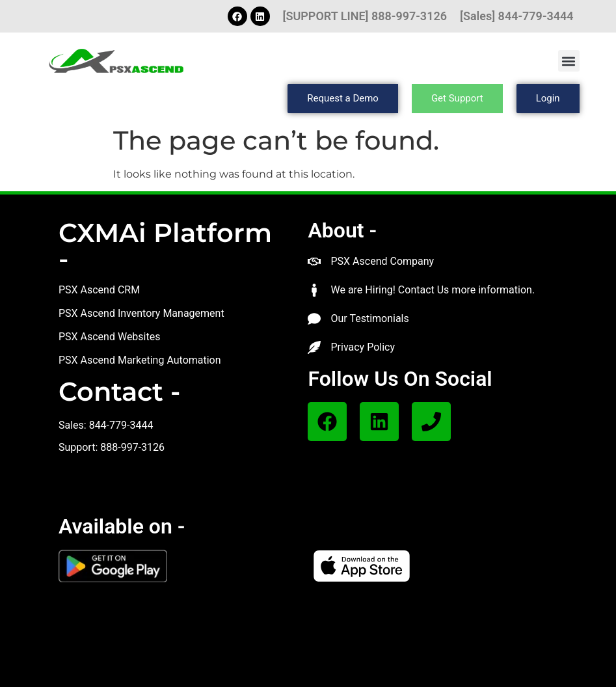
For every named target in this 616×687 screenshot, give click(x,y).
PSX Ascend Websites (110, 337)
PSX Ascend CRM (99, 290)
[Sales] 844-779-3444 (517, 16)
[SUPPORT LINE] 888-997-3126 (365, 16)
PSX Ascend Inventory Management (141, 313)
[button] (569, 61)
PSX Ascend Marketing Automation (140, 360)
